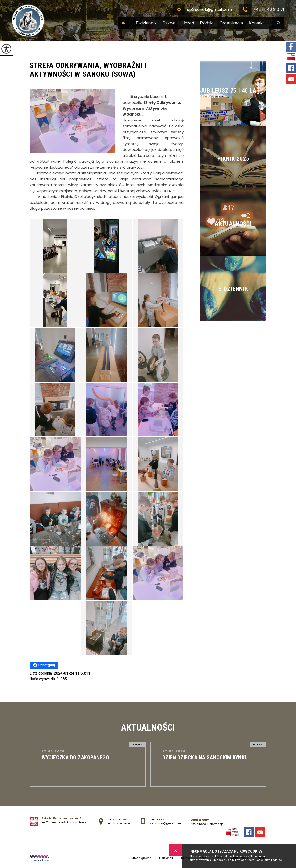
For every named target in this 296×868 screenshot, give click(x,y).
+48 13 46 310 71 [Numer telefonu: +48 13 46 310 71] (160, 820)
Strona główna (123, 23)
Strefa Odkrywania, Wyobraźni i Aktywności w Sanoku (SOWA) (88, 70)
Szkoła (169, 23)
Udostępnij (44, 665)
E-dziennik (146, 23)
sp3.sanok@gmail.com (202, 10)
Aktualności (148, 727)
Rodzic (207, 23)
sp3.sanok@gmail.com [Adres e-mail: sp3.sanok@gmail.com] (165, 823)
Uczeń (188, 23)
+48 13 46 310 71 (262, 10)
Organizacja (231, 23)
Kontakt (256, 23)
